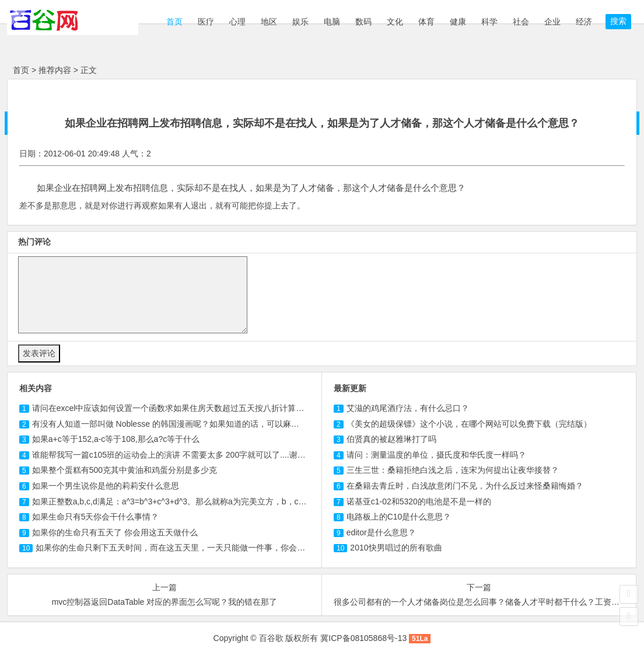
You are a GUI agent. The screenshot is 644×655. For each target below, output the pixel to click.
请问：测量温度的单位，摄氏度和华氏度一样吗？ (436, 455)
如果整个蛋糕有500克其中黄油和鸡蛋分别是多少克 (125, 470)
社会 (521, 22)
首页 (173, 22)
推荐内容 (55, 70)
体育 (426, 22)
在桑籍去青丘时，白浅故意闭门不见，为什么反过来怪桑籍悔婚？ (465, 486)
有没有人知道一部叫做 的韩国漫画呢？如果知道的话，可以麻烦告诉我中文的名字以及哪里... (218, 424)
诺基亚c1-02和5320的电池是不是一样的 (419, 501)
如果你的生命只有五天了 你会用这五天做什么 (115, 532)
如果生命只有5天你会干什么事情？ (96, 517)
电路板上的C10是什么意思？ (399, 517)
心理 (237, 22)
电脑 (332, 22)
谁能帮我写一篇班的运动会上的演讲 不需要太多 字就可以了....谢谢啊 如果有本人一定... (206, 455)
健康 (458, 22)
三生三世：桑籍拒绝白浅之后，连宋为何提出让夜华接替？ (453, 470)
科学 (489, 22)
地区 (269, 22)
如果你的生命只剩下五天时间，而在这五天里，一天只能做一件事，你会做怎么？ (183, 548)
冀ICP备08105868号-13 (363, 638)
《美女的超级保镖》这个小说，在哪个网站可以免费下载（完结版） (469, 424)
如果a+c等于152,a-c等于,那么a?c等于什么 (116, 439)
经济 (584, 22)
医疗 (206, 22)
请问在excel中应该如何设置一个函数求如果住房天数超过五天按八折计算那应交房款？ (189, 408)
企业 (552, 22)
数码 (363, 22)
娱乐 (300, 22)
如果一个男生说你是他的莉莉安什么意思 (106, 486)
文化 (395, 22)
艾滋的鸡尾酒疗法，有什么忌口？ (408, 408)
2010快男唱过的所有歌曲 (396, 548)
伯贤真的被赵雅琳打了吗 (391, 439)
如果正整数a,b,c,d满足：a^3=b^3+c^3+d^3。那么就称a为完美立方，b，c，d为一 (180, 501)
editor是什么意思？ (381, 532)
